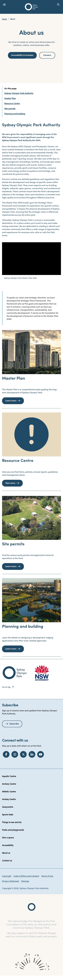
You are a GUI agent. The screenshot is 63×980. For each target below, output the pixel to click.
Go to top (8, 687)
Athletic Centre (9, 792)
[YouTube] (41, 754)
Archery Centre (9, 784)
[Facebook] (6, 754)
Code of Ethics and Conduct (26, 876)
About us (6, 853)
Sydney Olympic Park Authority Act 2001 (21, 141)
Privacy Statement (11, 881)
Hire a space (8, 838)
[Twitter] (23, 754)
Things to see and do (12, 822)
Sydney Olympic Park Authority (19, 94)
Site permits (10, 109)
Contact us (7, 861)
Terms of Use (47, 876)
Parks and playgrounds (13, 830)
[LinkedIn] (32, 754)
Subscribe (14, 724)
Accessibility (8, 845)
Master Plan (10, 99)
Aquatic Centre (9, 776)
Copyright (7, 876)
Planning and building (15, 114)
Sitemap (25, 881)
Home (4, 19)
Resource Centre (12, 104)
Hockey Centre (9, 799)
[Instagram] (15, 754)
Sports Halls (8, 815)
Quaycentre (8, 807)
